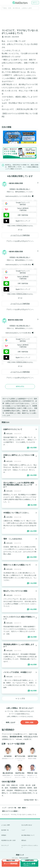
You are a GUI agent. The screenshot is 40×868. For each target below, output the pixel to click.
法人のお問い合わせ (27, 825)
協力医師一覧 (5, 830)
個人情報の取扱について (28, 835)
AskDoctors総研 (24, 858)
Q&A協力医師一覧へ (31, 800)
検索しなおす (11, 722)
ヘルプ (23, 830)
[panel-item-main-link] (20, 438)
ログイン (35, 3)
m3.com (19, 739)
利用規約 (12, 189)
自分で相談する (33, 167)
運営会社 (24, 840)
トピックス (15, 858)
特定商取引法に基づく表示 (8, 840)
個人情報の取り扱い (23, 189)
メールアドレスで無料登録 (20, 235)
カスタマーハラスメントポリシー (30, 846)
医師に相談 (29, 722)
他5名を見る (20, 386)
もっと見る (20, 699)
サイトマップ (5, 845)
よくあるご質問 (6, 825)
